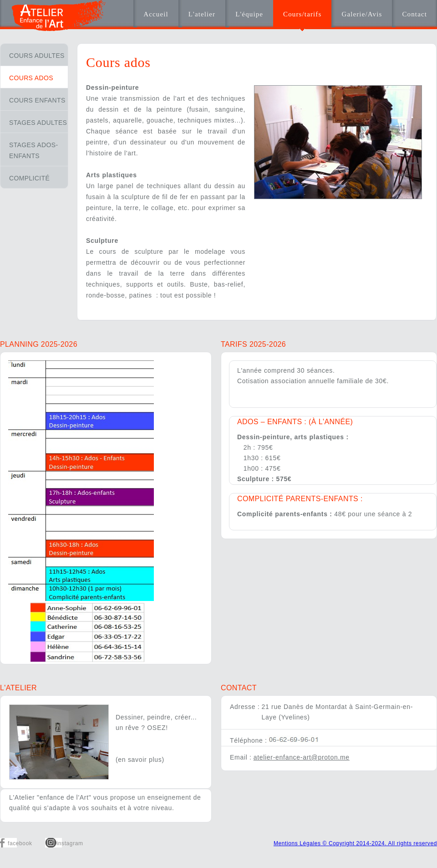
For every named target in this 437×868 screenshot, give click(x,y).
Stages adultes (38, 123)
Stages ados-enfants (33, 150)
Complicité (29, 178)
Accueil (156, 14)
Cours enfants (37, 100)
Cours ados (31, 78)
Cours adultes (37, 56)
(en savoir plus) (140, 760)
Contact (414, 14)
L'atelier (202, 14)
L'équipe (249, 14)
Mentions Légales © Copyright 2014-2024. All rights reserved (355, 843)
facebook (20, 843)
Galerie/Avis (362, 14)
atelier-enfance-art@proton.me (302, 757)
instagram (70, 843)
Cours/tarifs (302, 14)
